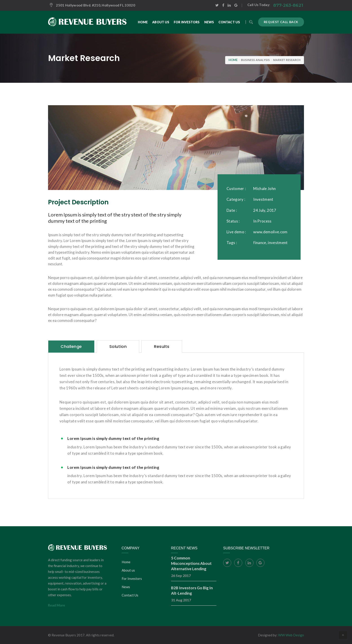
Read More (57, 605)
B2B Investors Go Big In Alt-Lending (192, 591)
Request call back (281, 22)
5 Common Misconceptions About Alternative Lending (191, 563)
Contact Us (130, 595)
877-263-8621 (288, 5)
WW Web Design (291, 635)
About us (128, 570)
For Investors (132, 579)
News (126, 587)
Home (126, 562)
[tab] (71, 346)
